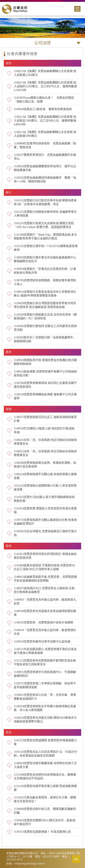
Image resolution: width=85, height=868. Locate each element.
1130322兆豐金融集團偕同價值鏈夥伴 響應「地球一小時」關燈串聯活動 (45, 180)
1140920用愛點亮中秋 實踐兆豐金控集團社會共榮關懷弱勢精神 (45, 362)
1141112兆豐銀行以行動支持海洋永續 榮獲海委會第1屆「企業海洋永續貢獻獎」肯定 (45, 202)
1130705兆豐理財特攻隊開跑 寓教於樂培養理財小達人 (45, 282)
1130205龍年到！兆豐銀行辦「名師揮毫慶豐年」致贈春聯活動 (45, 339)
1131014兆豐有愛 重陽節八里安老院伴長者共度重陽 (45, 510)
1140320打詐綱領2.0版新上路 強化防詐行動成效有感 (44, 430)
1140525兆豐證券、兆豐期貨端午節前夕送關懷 (43, 622)
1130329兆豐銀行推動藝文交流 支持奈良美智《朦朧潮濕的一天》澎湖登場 (45, 316)
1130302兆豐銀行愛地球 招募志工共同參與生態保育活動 (45, 328)
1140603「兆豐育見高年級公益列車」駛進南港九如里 (45, 601)
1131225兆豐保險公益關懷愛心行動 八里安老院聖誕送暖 (45, 487)
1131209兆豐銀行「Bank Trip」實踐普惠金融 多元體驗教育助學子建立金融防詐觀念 (45, 236)
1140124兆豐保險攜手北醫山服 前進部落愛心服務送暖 (45, 476)
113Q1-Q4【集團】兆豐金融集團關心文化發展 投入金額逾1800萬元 (45, 134)
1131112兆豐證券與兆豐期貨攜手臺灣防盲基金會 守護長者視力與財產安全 (45, 662)
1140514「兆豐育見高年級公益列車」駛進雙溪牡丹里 (45, 632)
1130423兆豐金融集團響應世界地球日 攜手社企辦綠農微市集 (45, 168)
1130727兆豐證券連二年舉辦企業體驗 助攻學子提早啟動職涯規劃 (45, 685)
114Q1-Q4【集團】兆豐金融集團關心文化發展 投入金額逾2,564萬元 (45, 73)
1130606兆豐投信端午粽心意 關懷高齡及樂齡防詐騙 (45, 811)
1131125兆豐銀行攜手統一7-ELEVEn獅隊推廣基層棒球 (46, 248)
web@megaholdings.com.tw (30, 864)
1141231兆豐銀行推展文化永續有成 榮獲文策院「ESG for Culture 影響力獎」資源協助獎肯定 (44, 225)
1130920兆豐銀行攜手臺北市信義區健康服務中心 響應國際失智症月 (45, 259)
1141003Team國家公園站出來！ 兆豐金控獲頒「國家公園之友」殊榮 (44, 100)
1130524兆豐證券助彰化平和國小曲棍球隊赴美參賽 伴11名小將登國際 (45, 708)
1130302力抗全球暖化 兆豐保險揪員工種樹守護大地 (45, 533)
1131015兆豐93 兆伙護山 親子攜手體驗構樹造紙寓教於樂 (44, 499)
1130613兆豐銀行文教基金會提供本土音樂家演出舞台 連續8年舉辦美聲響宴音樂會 (45, 294)
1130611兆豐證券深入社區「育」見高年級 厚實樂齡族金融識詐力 (45, 697)
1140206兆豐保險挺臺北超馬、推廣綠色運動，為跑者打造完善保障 (45, 465)
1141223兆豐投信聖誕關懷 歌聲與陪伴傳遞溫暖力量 (45, 742)
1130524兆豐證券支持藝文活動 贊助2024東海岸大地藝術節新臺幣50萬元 (45, 719)
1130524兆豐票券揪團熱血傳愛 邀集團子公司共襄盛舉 (45, 396)
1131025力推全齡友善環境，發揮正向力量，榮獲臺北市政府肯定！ (45, 799)
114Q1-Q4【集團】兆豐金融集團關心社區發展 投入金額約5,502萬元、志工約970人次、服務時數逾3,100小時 (45, 86)
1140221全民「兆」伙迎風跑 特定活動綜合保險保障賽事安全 (45, 442)
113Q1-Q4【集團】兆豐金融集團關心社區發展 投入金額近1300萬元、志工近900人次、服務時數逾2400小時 (45, 120)
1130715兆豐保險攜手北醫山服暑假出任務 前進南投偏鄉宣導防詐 (45, 522)
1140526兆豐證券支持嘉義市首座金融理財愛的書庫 (45, 613)
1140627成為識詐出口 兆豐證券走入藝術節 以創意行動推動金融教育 (44, 590)
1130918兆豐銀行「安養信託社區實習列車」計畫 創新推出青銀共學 (45, 271)
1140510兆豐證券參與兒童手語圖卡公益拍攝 (42, 641)
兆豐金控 (15, 9)
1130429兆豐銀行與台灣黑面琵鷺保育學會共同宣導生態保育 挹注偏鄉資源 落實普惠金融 (45, 305)
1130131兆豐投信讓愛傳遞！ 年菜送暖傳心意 (42, 832)
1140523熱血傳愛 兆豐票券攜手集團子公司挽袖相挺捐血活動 (45, 373)
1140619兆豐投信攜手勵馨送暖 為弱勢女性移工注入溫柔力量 (45, 765)
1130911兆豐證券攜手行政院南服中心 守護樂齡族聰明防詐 (45, 674)
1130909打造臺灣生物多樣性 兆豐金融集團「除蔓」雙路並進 (45, 145)
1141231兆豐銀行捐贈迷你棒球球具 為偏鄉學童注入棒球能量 (45, 214)
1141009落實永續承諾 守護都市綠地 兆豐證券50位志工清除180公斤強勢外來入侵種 (44, 567)
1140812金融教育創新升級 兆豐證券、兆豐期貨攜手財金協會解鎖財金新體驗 (45, 579)
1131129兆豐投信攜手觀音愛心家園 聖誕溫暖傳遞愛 (45, 788)
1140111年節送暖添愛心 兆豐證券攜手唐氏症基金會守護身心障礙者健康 (45, 651)
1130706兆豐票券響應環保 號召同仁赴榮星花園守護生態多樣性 (45, 385)
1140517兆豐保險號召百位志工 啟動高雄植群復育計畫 (45, 419)
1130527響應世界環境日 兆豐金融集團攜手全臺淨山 (45, 157)
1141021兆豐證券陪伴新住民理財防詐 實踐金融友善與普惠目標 (45, 556)
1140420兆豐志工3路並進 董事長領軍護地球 (43, 109)
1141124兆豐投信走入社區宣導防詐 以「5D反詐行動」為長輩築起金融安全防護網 (46, 754)
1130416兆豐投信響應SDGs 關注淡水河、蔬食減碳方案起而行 (44, 822)
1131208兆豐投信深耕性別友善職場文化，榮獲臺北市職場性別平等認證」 (45, 776)
